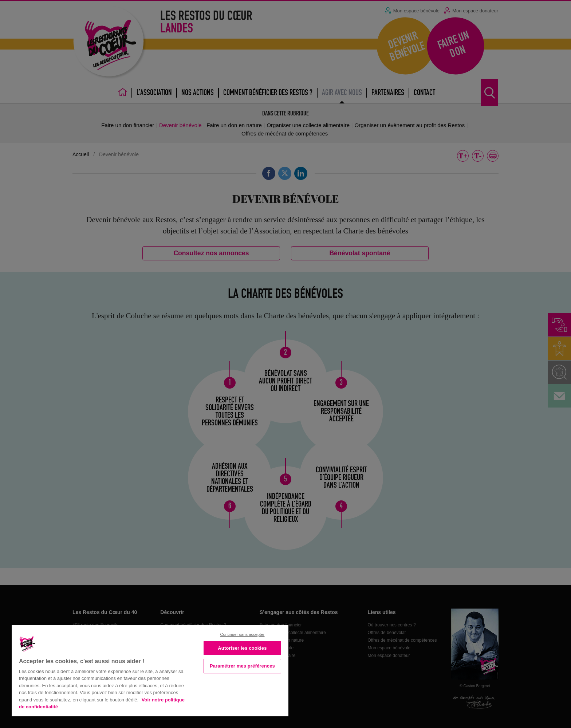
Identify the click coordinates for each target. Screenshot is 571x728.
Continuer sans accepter (242, 634)
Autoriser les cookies (242, 648)
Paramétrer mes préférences (242, 666)
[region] (150, 670)
